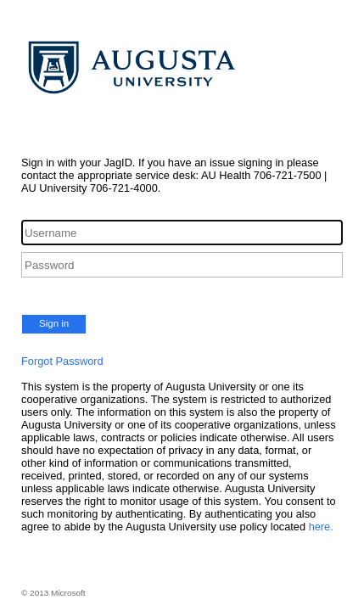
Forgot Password (62, 361)
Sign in (54, 323)
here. (321, 527)
